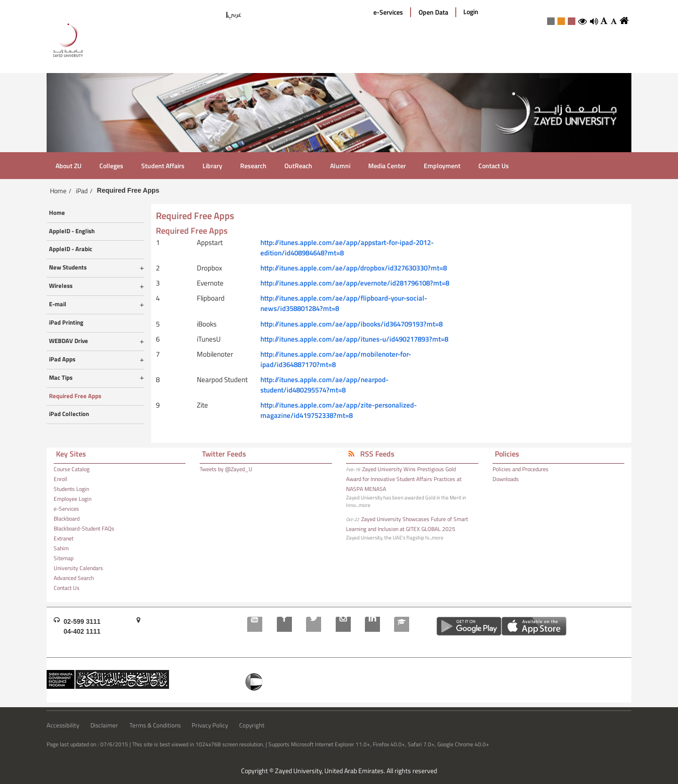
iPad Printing (66, 323)
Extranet (64, 539)
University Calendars (78, 568)
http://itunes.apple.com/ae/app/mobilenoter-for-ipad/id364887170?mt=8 (336, 359)
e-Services (388, 12)
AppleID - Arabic (71, 249)
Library (212, 166)
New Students (68, 268)
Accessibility (63, 726)
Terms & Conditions (155, 726)
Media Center (387, 166)
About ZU (69, 166)
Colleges (111, 166)
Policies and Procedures (521, 469)
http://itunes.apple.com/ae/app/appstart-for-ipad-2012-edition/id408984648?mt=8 (347, 248)
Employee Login (73, 499)
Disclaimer (104, 726)
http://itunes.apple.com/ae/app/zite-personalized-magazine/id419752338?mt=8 (339, 410)
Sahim (61, 548)
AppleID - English (72, 231)
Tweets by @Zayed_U (226, 469)
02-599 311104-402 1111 (82, 626)
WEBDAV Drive (69, 341)
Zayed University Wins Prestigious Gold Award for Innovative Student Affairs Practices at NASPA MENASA (404, 479)
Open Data (433, 12)
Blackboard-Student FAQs (84, 529)
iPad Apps (62, 359)
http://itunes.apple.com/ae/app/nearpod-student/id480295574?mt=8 (324, 385)
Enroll (61, 479)
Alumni (340, 166)
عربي (235, 14)
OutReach (298, 166)
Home (58, 191)
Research (253, 166)
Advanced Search (74, 578)
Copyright (252, 726)
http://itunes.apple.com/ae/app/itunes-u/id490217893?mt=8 (354, 339)
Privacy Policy (210, 726)
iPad (82, 191)
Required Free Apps (75, 396)
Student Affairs (163, 166)
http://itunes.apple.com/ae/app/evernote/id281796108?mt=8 (355, 283)
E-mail (58, 304)
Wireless (61, 286)
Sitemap (64, 558)
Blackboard (67, 519)
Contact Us (494, 166)
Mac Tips (61, 378)
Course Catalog (72, 469)
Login (471, 12)
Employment (442, 166)
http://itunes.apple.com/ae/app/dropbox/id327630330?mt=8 (354, 268)
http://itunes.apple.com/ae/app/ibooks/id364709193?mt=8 (351, 324)
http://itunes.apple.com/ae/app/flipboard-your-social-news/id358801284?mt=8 (344, 303)
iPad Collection (69, 414)
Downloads (506, 479)
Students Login (71, 489)
